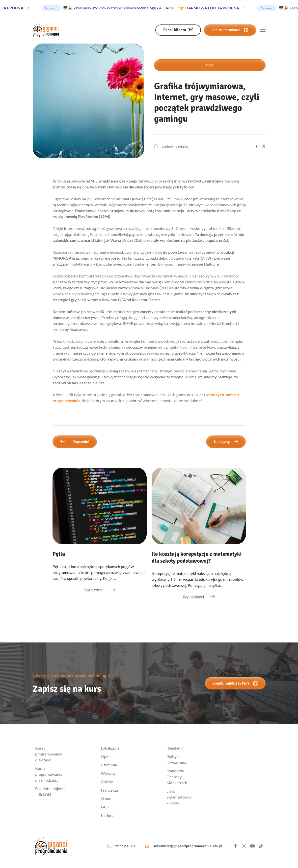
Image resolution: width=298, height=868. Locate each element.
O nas (106, 798)
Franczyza (109, 790)
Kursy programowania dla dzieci (49, 754)
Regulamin (176, 748)
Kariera (107, 815)
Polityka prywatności (177, 759)
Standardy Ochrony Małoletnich (177, 777)
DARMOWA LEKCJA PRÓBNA (214, 8)
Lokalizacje (110, 748)
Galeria (107, 782)
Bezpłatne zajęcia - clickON (50, 791)
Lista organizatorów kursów (179, 797)
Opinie (107, 756)
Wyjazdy (108, 773)
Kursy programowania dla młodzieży (49, 774)
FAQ (105, 807)
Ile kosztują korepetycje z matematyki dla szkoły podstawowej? (197, 557)
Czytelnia (109, 765)
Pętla (59, 554)
